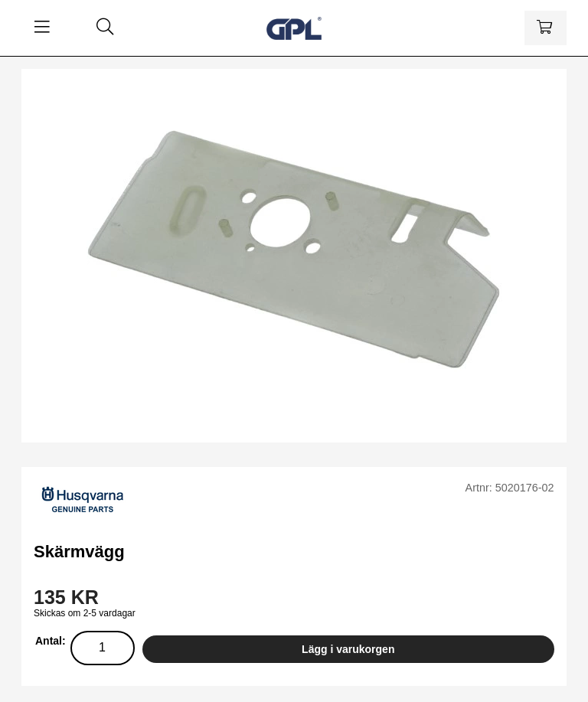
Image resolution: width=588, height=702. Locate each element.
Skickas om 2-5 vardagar (85, 613)
